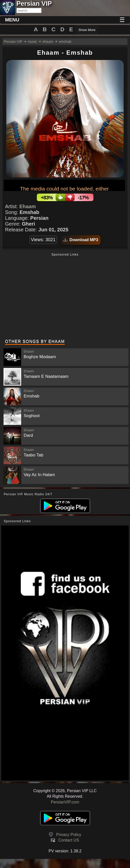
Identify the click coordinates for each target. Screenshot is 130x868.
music (32, 42)
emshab (65, 42)
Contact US (69, 840)
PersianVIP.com (65, 802)
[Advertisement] (65, 297)
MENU (12, 20)
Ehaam (28, 206)
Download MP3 (81, 240)
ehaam (48, 42)
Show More (87, 30)
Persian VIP (13, 42)
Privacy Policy (69, 835)
